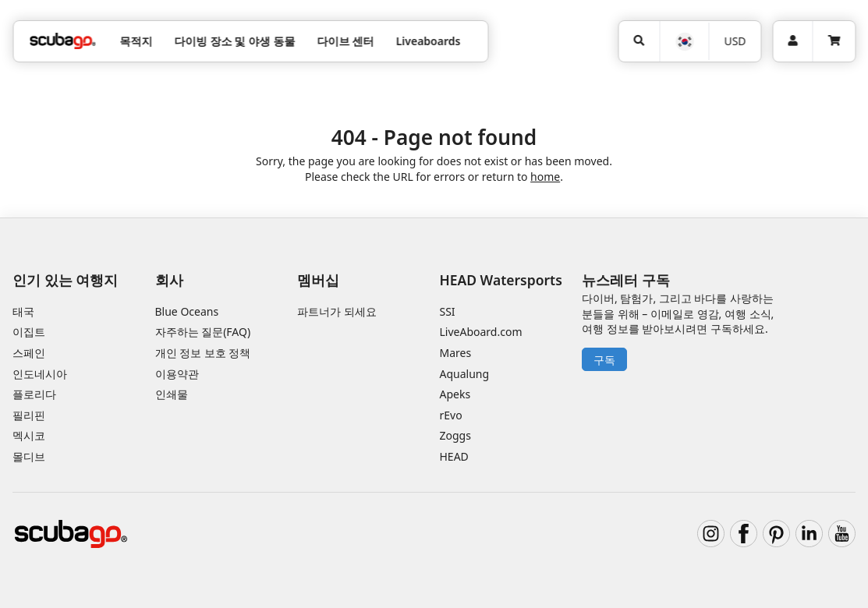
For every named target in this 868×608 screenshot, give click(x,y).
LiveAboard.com (481, 332)
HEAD (454, 456)
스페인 (29, 353)
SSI (448, 311)
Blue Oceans (187, 311)
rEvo (451, 415)
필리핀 (29, 415)
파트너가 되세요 (337, 311)
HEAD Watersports (501, 280)
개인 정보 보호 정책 (203, 353)
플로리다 (34, 394)
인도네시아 (40, 374)
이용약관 (177, 374)
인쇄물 (172, 394)
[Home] (62, 41)
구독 (604, 360)
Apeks (455, 394)
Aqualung (465, 374)
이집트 (29, 332)
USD (735, 41)
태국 (23, 311)
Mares (456, 353)
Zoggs (455, 435)
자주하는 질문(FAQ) (203, 332)
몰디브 (29, 456)
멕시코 (29, 435)
